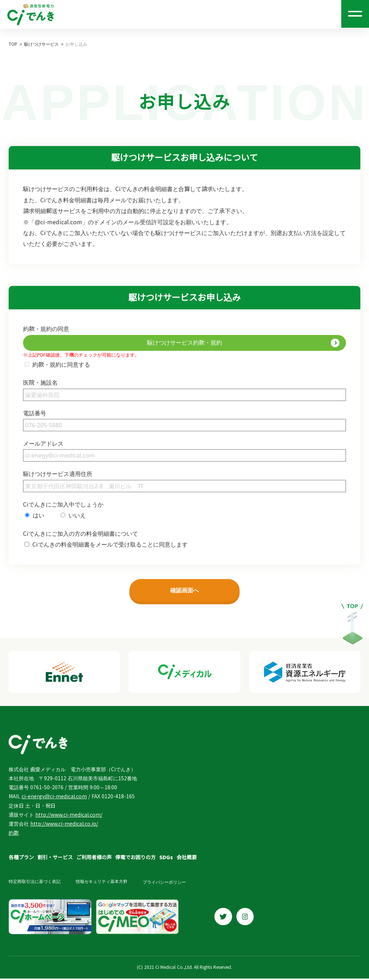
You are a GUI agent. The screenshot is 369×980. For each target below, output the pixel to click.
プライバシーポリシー (170, 884)
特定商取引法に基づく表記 (35, 884)
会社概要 (187, 860)
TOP (13, 44)
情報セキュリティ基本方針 (105, 884)
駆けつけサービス (41, 44)
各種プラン (21, 860)
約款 (14, 835)
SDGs (166, 860)
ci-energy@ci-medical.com (54, 799)
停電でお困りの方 (135, 860)
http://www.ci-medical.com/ (69, 817)
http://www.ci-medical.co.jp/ (64, 826)
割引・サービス (55, 860)
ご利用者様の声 (94, 860)
